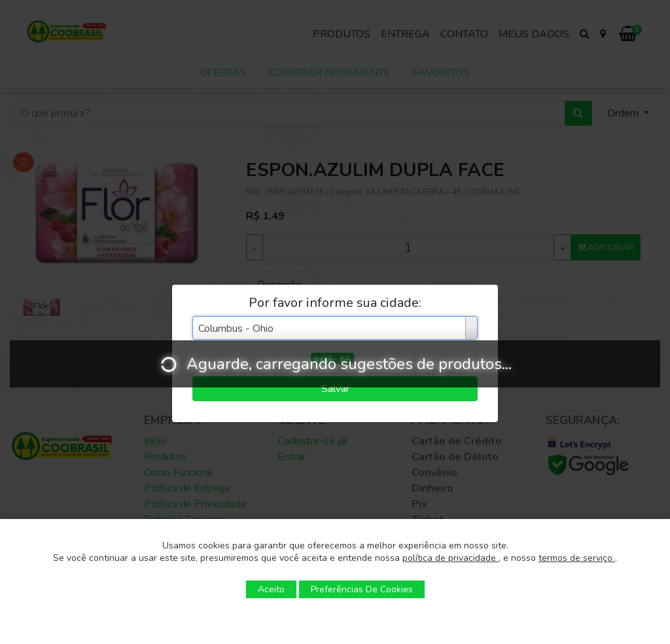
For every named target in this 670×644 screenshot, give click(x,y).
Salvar (335, 389)
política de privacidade (450, 558)
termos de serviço (577, 558)
